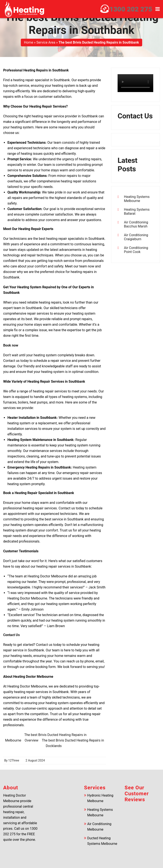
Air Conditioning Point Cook (136, 250)
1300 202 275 (131, 9)
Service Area (46, 42)
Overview (32, 740)
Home (29, 42)
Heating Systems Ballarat (137, 212)
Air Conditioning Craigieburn (136, 237)
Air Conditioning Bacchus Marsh (136, 224)
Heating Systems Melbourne (137, 199)
